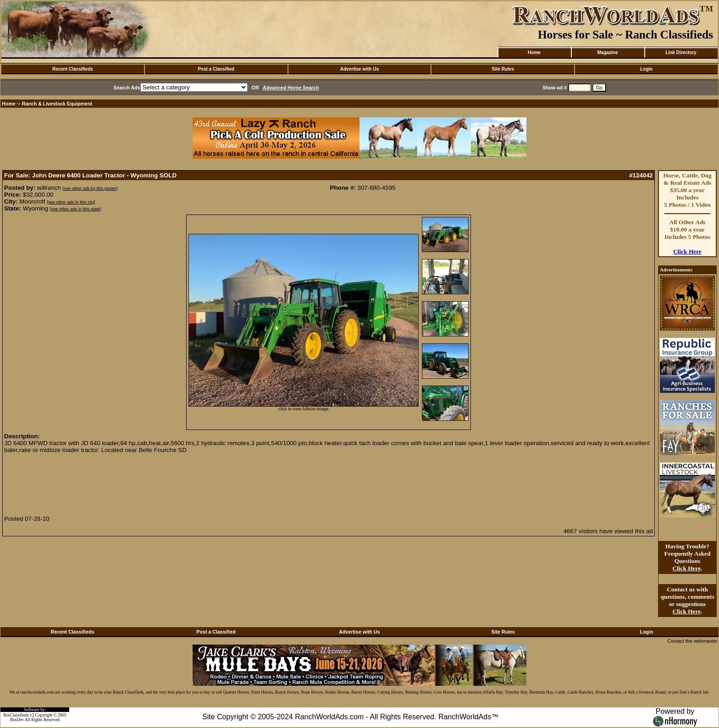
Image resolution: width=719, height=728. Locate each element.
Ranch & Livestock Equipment (57, 104)
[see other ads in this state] (75, 209)
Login (646, 69)
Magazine (607, 52)
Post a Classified (216, 69)
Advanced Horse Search (291, 88)
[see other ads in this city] (71, 202)
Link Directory (681, 52)
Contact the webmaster (692, 641)
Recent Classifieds (73, 69)
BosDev (17, 720)
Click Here (687, 251)
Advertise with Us (359, 69)
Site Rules (503, 69)
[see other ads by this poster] (90, 188)
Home (534, 52)
